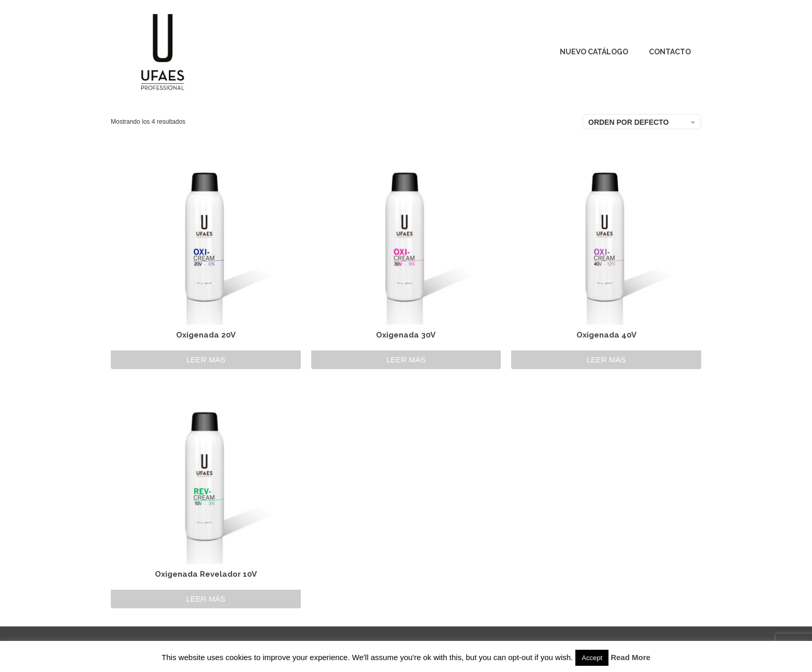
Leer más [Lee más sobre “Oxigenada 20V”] (206, 360)
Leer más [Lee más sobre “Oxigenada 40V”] (606, 360)
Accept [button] (592, 658)
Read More (630, 657)
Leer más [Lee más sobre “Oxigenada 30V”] (406, 360)
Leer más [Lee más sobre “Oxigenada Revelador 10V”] (206, 599)
